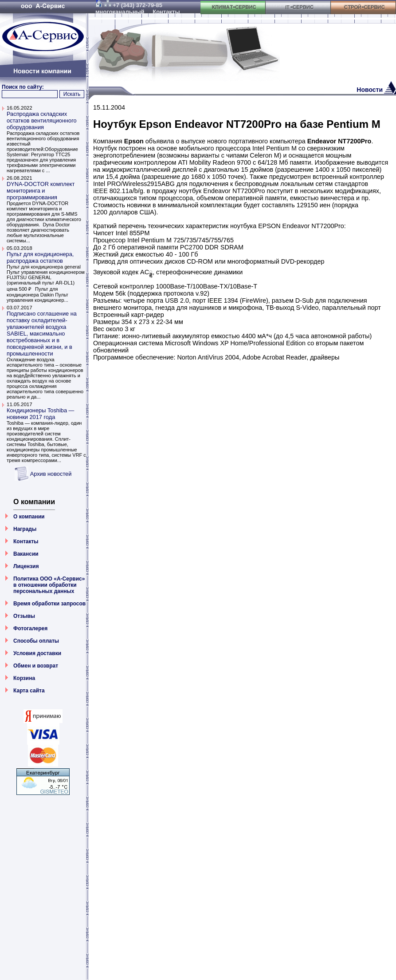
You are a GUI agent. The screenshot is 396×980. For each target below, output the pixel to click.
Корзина (24, 678)
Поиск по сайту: (23, 87)
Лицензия (26, 566)
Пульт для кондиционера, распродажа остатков (40, 257)
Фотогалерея (30, 628)
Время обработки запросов (49, 604)
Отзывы (24, 616)
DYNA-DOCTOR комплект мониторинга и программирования (41, 191)
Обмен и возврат (36, 666)
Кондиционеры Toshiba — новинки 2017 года (40, 414)
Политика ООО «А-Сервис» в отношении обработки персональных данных (49, 585)
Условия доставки (37, 653)
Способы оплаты (36, 641)
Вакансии (26, 554)
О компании (29, 517)
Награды (25, 529)
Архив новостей (51, 474)
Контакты (26, 541)
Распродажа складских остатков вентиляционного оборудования (42, 121)
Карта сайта (29, 691)
